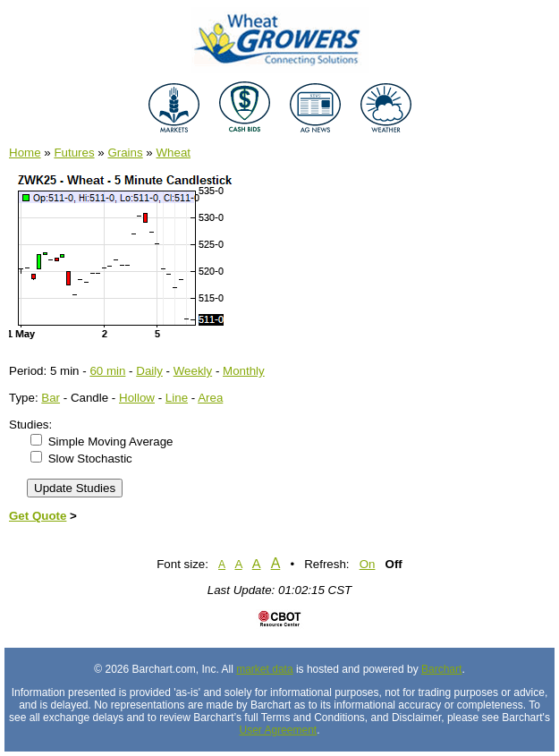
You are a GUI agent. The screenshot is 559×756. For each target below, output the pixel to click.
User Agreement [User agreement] (278, 730)
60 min (107, 371)
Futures (74, 153)
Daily (149, 371)
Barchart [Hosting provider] (441, 669)
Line (177, 398)
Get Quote (38, 516)
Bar (51, 398)
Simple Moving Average (111, 442)
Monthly (244, 371)
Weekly (193, 371)
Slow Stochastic (90, 459)
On (368, 564)
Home (25, 153)
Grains (125, 153)
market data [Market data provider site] (264, 669)
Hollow (137, 398)
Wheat (174, 153)
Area (210, 398)
